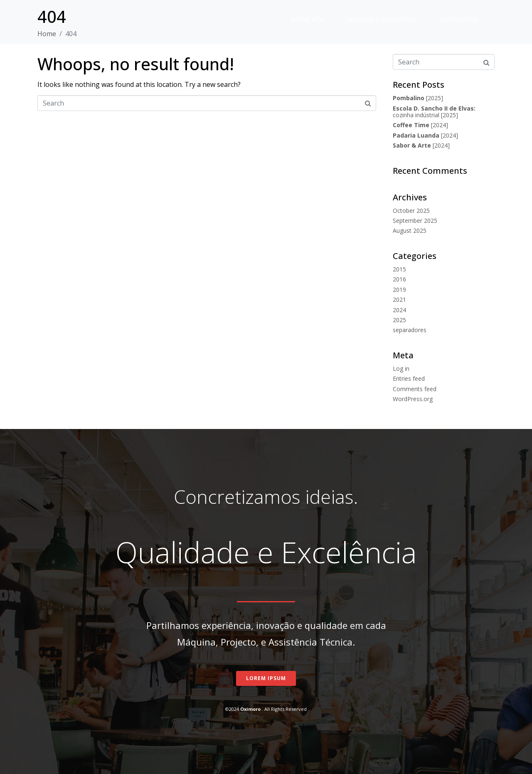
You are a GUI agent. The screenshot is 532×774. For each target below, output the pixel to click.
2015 (399, 269)
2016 (399, 279)
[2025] (418, 98)
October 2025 (411, 211)
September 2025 (415, 221)
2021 (399, 299)
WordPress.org (413, 399)
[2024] (420, 125)
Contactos (459, 19)
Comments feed (415, 389)
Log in (401, 369)
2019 (399, 290)
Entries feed (409, 378)
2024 (399, 310)
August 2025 (410, 230)
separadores (410, 330)
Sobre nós (308, 19)
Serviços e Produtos (381, 19)
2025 (399, 320)
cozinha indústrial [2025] (434, 112)
